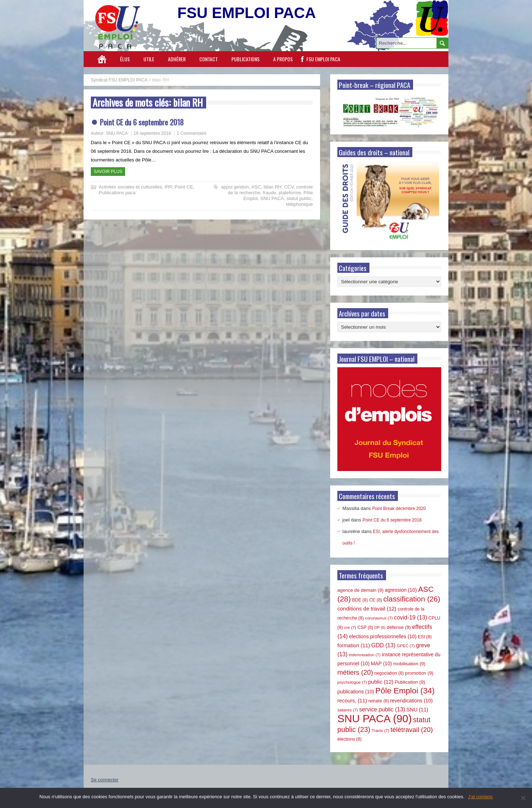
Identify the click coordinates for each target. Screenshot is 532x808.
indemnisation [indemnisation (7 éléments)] (365, 655)
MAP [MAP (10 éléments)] (381, 663)
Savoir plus (108, 172)
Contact (209, 59)
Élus (125, 59)
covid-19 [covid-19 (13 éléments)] (411, 618)
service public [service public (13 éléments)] (382, 709)
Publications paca (117, 193)
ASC (256, 187)
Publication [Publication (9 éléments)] (410, 682)
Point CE (184, 187)
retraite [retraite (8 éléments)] (379, 701)
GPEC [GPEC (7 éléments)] (406, 646)
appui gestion (235, 187)
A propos (283, 59)
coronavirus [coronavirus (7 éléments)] (379, 618)
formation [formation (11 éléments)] (354, 645)
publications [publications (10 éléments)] (356, 692)
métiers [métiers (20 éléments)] (355, 672)
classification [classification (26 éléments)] (412, 599)
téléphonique (300, 204)
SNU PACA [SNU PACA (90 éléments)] (374, 718)
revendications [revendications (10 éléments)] (411, 701)
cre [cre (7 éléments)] (350, 627)
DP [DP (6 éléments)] (380, 627)
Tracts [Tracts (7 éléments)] (380, 731)
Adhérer (177, 59)
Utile (149, 59)
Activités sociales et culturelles (130, 187)
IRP (168, 187)
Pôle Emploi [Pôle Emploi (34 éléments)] (405, 691)
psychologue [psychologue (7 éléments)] (352, 682)
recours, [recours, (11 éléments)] (352, 701)
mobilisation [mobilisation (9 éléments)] (409, 664)
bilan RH (272, 187)
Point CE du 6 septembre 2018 (142, 122)
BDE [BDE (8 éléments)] (360, 600)
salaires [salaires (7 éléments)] (348, 710)
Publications (245, 59)
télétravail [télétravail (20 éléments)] (412, 730)
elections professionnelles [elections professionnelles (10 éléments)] (383, 636)
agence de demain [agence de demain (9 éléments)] (360, 590)
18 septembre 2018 (152, 133)
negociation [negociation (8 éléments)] (389, 673)
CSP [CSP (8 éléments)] (365, 627)
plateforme (290, 193)
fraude (269, 193)
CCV (289, 187)
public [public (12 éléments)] (381, 682)
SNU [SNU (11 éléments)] (418, 710)
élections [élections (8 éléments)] (349, 739)
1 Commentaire (192, 133)
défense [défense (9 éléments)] (399, 627)
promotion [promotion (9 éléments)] (419, 673)
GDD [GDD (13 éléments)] (383, 645)
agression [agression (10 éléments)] (401, 590)
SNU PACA (117, 133)
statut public (299, 198)
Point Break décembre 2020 (399, 509)
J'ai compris (480, 797)
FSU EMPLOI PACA (323, 59)
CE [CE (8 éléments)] (376, 600)
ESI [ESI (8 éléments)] (425, 637)
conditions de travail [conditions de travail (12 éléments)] (367, 609)
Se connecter (105, 780)
